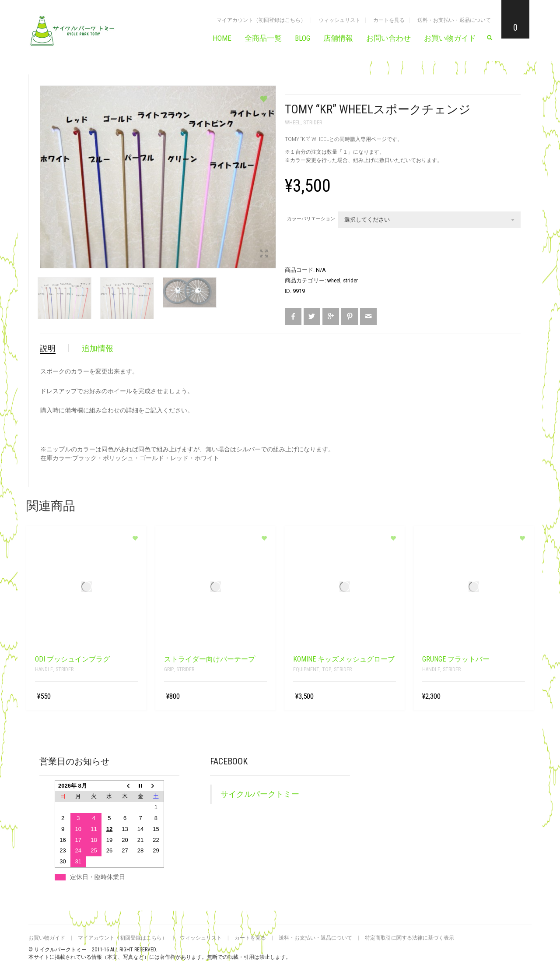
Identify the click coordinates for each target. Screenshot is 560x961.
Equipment (306, 669)
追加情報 (98, 348)
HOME (222, 38)
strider (313, 122)
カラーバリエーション (311, 219)
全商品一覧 (263, 38)
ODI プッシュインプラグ (72, 659)
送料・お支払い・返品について (454, 20)
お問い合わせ (388, 38)
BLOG (303, 38)
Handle (44, 669)
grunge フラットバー (456, 659)
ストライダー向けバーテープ (210, 659)
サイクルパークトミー (260, 794)
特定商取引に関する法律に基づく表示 (409, 938)
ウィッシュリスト (339, 20)
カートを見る (389, 20)
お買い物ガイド (450, 38)
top (327, 669)
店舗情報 (338, 38)
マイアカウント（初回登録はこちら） (261, 20)
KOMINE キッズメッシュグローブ (344, 659)
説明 (48, 348)
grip (169, 669)
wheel (293, 122)
